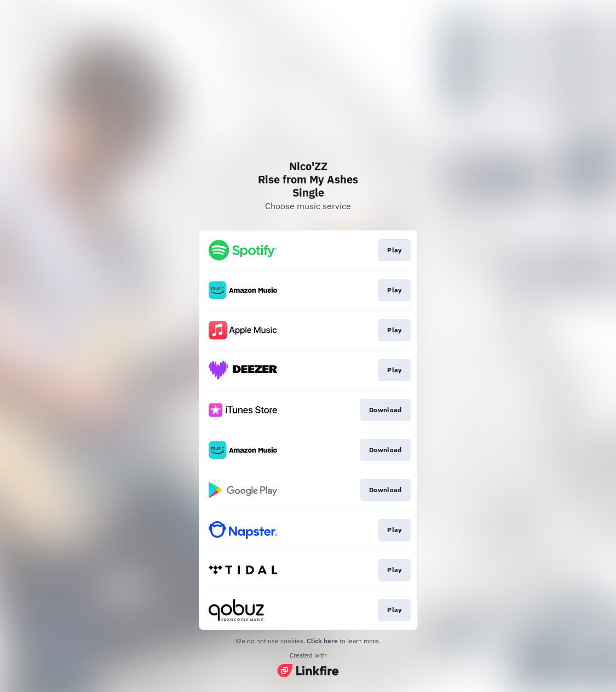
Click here (322, 641)
